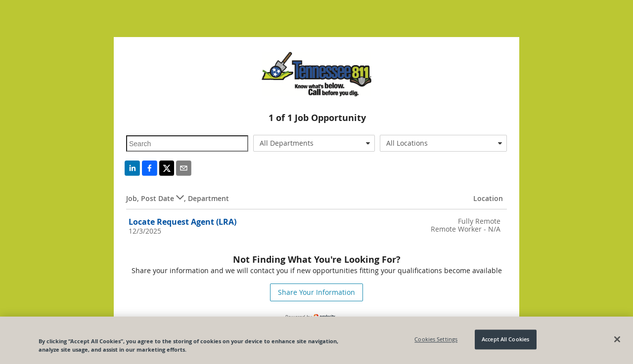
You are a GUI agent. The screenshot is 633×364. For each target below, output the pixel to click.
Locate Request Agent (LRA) (182, 222)
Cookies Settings (436, 340)
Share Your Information (316, 292)
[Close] (617, 339)
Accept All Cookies (505, 340)
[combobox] (314, 143)
